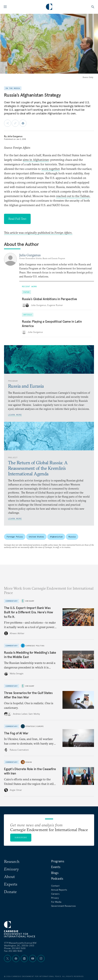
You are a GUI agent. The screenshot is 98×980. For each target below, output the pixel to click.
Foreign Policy (15, 537)
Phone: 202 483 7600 (15, 948)
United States (36, 537)
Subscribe (21, 837)
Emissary (30, 601)
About (9, 876)
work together (51, 169)
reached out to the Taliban (73, 196)
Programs (58, 861)
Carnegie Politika (35, 646)
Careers (55, 894)
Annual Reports (59, 890)
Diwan (29, 762)
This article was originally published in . (38, 233)
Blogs (55, 873)
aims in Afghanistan (36, 160)
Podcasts (57, 879)
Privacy (55, 898)
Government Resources (63, 906)
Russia (72, 537)
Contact (55, 886)
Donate (10, 892)
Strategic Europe (35, 726)
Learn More (15, 415)
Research (12, 861)
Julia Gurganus (15, 136)
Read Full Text (17, 219)
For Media (56, 902)
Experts (11, 884)
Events (56, 867)
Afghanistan (56, 537)
